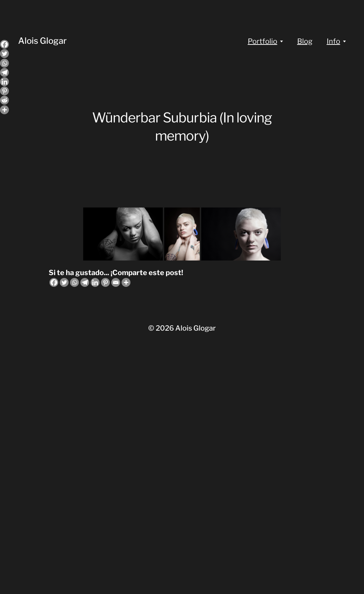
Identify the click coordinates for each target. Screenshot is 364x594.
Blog (305, 41)
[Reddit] (4, 100)
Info (333, 41)
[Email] (116, 282)
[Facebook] (54, 282)
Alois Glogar (42, 41)
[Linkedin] (95, 282)
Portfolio (263, 41)
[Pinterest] (105, 282)
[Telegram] (85, 282)
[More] (126, 282)
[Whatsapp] (74, 282)
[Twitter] (64, 282)
